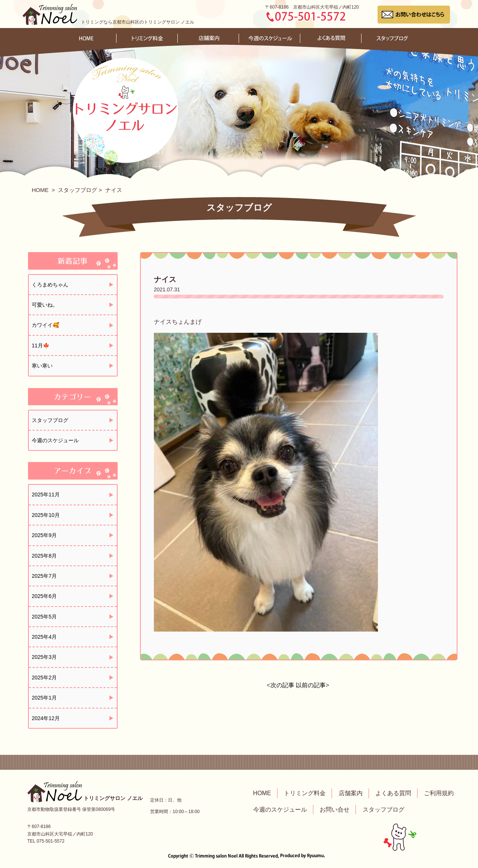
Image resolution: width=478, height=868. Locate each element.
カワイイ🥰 (45, 325)
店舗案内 (351, 793)
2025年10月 (46, 515)
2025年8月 (44, 556)
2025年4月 (44, 637)
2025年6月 (44, 596)
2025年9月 (44, 535)
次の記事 (282, 685)
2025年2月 (44, 678)
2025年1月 (44, 698)
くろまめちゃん (50, 285)
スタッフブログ (77, 190)
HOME (40, 190)
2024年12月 (46, 718)
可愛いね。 (45, 305)
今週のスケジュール (55, 440)
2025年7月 (44, 576)
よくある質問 (393, 793)
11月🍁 (41, 345)
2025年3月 (44, 657)
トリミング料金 (305, 793)
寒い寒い (42, 366)
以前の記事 (311, 685)
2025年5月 (44, 617)
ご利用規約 (439, 793)
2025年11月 (46, 495)
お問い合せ (335, 810)
